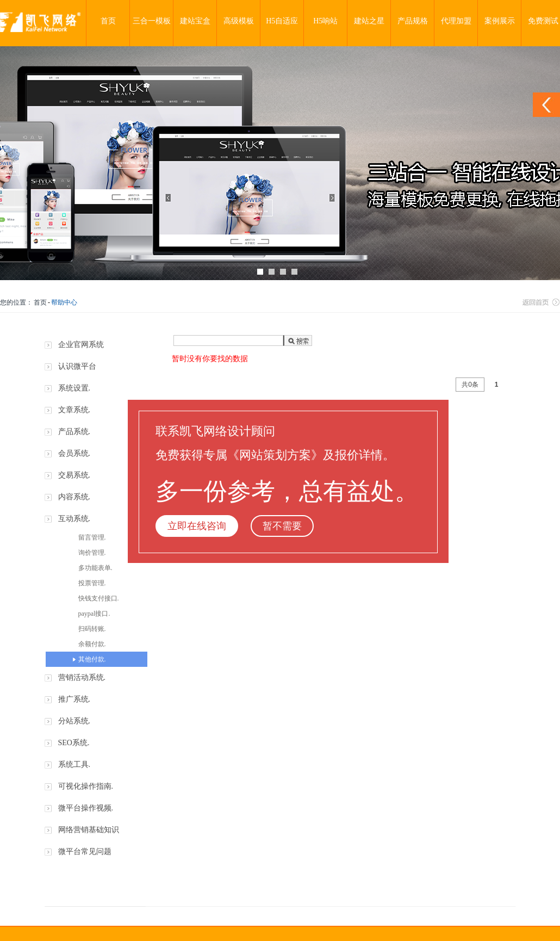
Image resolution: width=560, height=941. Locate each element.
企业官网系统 (81, 345)
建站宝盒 (195, 21)
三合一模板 (152, 21)
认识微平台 (77, 366)
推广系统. (74, 699)
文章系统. (74, 410)
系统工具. (74, 764)
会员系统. (74, 453)
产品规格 (413, 21)
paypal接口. (94, 614)
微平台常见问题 (85, 852)
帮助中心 (64, 302)
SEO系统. (74, 743)
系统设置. (74, 388)
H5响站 (325, 21)
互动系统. (74, 519)
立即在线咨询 (197, 526)
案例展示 (500, 21)
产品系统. (74, 432)
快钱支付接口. (99, 598)
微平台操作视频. (86, 808)
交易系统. (74, 475)
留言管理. (92, 537)
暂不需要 (282, 526)
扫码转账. (92, 629)
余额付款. (92, 644)
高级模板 (239, 21)
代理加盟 (456, 21)
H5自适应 (282, 21)
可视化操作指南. (86, 786)
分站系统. (74, 721)
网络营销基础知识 (89, 830)
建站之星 (369, 21)
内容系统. (74, 497)
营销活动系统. (82, 677)
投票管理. (92, 583)
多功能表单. (95, 568)
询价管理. (92, 553)
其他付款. (92, 659)
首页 (108, 21)
